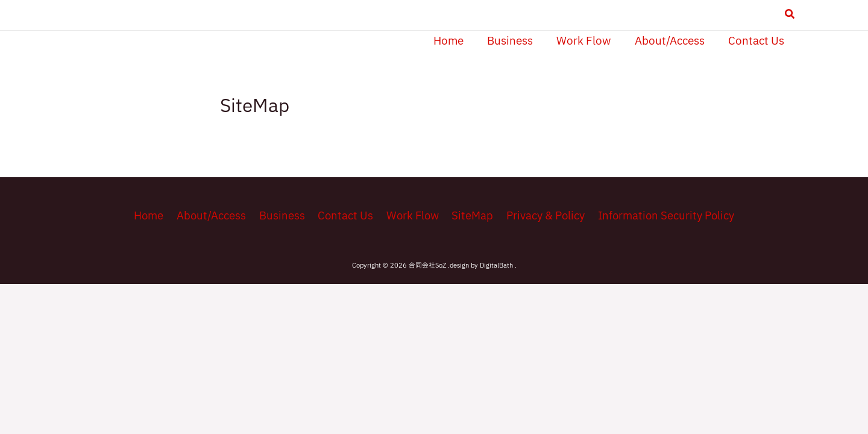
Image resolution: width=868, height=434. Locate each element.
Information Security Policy (661, 216)
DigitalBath (497, 266)
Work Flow (411, 216)
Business (283, 216)
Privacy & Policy (541, 216)
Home (153, 216)
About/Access (214, 216)
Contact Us (344, 216)
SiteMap (470, 216)
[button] (790, 16)
